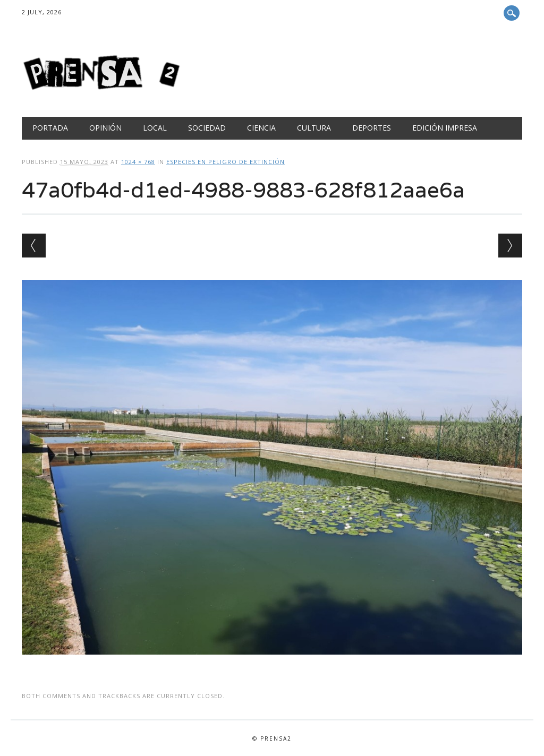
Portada (50, 128)
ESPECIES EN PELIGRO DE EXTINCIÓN (226, 162)
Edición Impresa (445, 128)
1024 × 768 (138, 162)
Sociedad (207, 128)
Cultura (314, 128)
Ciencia (261, 128)
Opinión (105, 128)
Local (155, 128)
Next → (510, 246)
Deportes (372, 128)
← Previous (34, 246)
